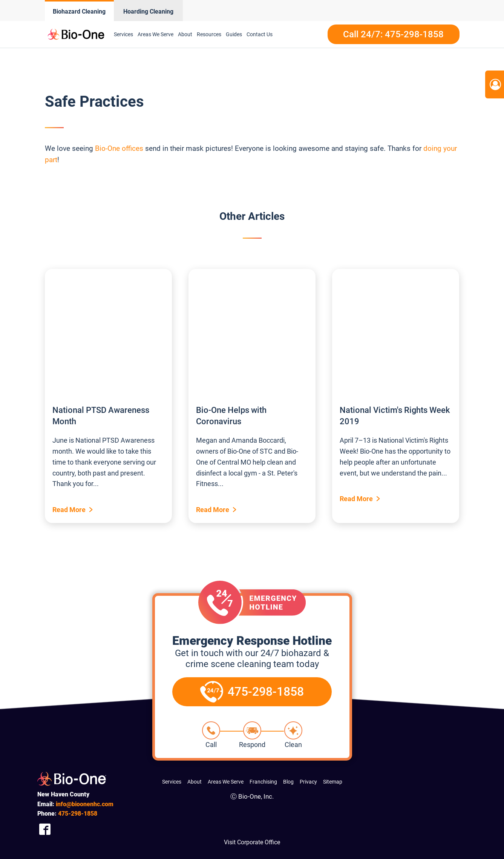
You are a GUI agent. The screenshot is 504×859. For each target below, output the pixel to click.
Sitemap (333, 782)
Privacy (308, 782)
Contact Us (260, 34)
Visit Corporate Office (252, 842)
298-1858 (78, 814)
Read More (69, 510)
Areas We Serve (155, 34)
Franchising (263, 782)
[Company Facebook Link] (45, 829)
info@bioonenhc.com (85, 804)
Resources (209, 34)
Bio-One (107, 148)
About (185, 34)
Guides (234, 34)
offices (133, 148)
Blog (288, 782)
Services (123, 34)
